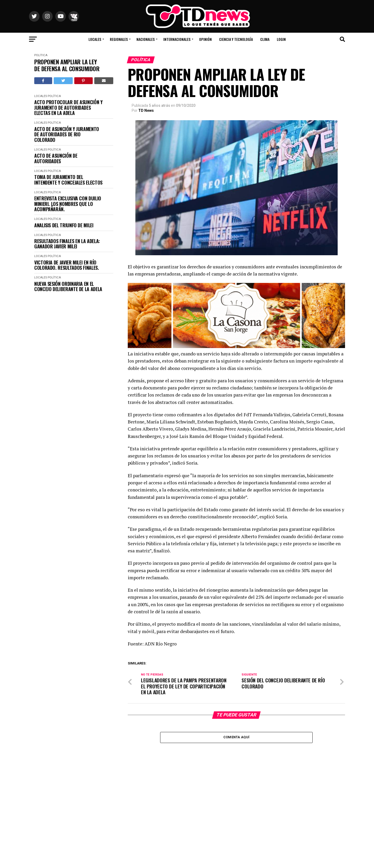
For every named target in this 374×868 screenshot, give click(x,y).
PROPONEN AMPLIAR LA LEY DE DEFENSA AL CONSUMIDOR (67, 65)
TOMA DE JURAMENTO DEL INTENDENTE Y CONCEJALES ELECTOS (68, 180)
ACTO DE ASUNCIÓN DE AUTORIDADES (56, 158)
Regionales (119, 39)
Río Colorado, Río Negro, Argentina (308, 24)
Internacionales (177, 39)
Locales (95, 39)
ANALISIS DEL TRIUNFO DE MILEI (64, 225)
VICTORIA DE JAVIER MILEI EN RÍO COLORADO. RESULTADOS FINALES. (67, 265)
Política (41, 55)
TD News (146, 110)
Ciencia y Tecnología (236, 39)
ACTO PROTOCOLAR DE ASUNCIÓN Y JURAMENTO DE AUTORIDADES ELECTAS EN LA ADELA (68, 108)
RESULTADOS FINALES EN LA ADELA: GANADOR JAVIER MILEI (67, 244)
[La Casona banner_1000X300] (236, 347)
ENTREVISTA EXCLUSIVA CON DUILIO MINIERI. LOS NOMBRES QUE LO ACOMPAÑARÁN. (68, 204)
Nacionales (146, 39)
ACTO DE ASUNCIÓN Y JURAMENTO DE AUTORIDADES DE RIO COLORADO (67, 134)
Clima (265, 39)
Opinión (205, 39)
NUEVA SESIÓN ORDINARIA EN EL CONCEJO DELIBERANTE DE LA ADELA (68, 286)
